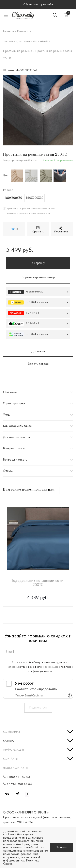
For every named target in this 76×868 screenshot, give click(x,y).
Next (70, 490)
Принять (61, 848)
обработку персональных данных (46, 663)
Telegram (17, 794)
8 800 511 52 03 (18, 777)
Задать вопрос (38, 364)
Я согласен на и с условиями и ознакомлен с (40, 667)
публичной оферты (31, 667)
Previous (63, 490)
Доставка (38, 351)
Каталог (10, 741)
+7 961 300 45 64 (19, 784)
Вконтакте (7, 794)
